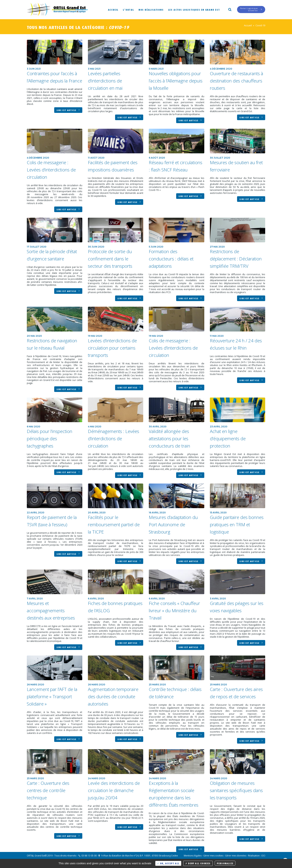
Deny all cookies (198, 863)
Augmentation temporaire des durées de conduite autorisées (113, 696)
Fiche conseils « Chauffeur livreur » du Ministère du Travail (174, 610)
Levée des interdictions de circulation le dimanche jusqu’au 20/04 (114, 790)
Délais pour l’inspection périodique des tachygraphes (50, 438)
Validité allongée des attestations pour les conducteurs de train (169, 438)
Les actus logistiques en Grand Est (194, 9)
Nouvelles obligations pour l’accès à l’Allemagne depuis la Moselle (176, 81)
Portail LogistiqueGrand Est (251, 9)
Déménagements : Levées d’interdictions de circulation (114, 438)
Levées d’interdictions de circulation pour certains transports (112, 348)
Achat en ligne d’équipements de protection (228, 438)
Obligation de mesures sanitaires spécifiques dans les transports (236, 790)
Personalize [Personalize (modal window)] (225, 863)
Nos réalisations (151, 9)
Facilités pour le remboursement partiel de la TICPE (114, 524)
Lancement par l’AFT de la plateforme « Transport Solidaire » (52, 696)
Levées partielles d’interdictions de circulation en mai (105, 81)
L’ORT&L (128, 9)
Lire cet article (68, 110)
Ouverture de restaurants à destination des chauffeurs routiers (237, 81)
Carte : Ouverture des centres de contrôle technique (48, 790)
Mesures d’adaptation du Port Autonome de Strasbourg (173, 524)
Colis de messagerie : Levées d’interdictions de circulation (51, 170)
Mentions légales (193, 856)
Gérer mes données (236, 856)
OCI (263, 856)
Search (230, 9)
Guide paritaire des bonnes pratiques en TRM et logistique (237, 524)
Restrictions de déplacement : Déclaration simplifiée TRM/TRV (236, 259)
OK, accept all (168, 863)
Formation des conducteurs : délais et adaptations (171, 259)
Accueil (113, 9)
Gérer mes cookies (213, 856)
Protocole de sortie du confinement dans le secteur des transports (110, 259)
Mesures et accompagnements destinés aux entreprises (51, 610)
